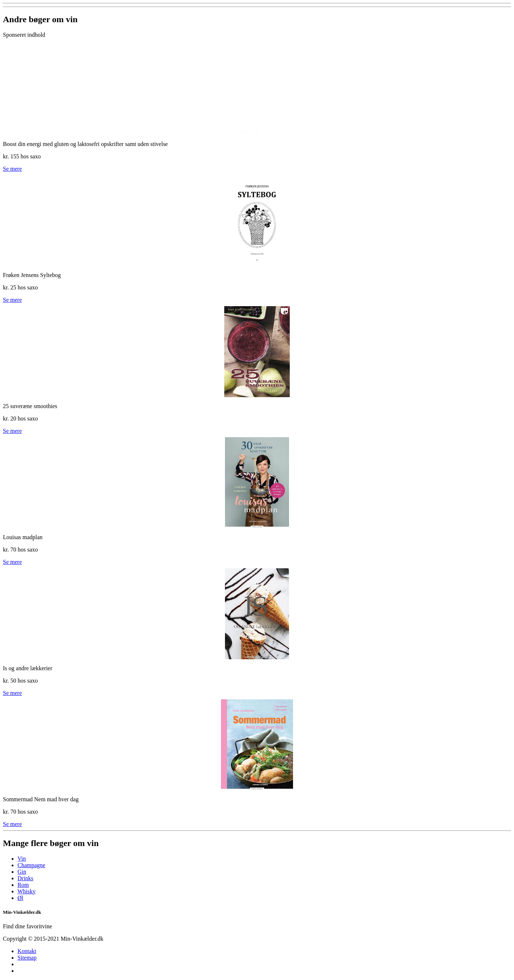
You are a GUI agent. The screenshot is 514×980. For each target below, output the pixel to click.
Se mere (12, 169)
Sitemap (27, 958)
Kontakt (27, 951)
